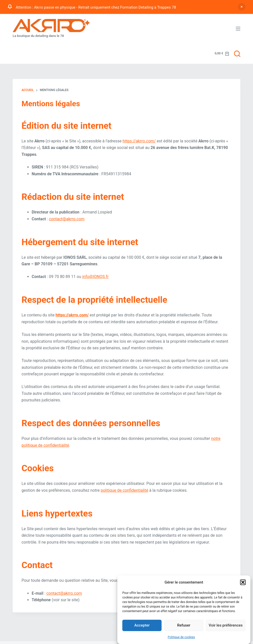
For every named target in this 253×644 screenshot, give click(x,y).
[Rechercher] (237, 54)
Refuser (184, 627)
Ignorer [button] (242, 7)
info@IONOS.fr (95, 277)
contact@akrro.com (67, 219)
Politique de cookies (181, 638)
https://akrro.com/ (139, 141)
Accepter (142, 627)
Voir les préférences (226, 627)
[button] (243, 584)
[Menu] (238, 29)
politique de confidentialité (124, 490)
